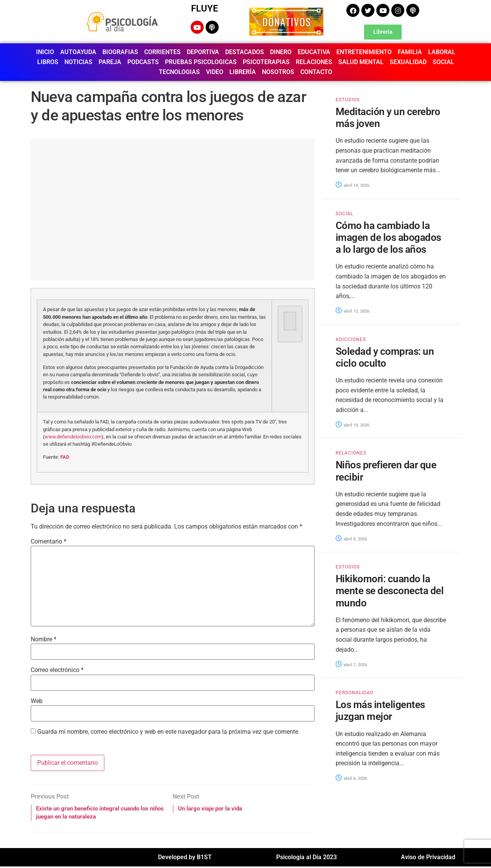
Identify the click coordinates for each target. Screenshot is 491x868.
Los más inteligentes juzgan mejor (380, 711)
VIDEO (215, 72)
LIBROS (48, 62)
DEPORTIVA (203, 52)
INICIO (45, 52)
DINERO (281, 52)
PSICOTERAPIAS (266, 62)
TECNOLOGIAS (179, 72)
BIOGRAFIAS (120, 52)
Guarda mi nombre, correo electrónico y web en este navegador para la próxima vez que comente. (168, 732)
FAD (65, 457)
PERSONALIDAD (355, 693)
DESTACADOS (245, 52)
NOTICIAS (78, 62)
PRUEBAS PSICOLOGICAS (201, 62)
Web (37, 701)
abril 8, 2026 (351, 539)
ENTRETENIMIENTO (364, 52)
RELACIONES (314, 62)
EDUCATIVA (314, 52)
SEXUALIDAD (408, 62)
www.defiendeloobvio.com (73, 437)
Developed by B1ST (185, 859)
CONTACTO (316, 72)
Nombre (44, 639)
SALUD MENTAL (361, 62)
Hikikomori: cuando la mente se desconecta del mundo (390, 591)
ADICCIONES (351, 339)
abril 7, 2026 (351, 665)
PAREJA (110, 62)
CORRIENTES (162, 52)
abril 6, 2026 (351, 778)
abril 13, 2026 (353, 311)
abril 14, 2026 (353, 185)
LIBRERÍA (243, 72)
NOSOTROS (278, 72)
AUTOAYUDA (78, 52)
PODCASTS (143, 62)
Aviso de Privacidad (428, 859)
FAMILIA (410, 52)
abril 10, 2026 (353, 425)
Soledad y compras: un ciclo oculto (385, 357)
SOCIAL (443, 62)
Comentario (49, 542)
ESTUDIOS (348, 100)
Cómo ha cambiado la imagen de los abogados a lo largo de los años (388, 237)
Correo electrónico (57, 670)
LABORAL (442, 52)
